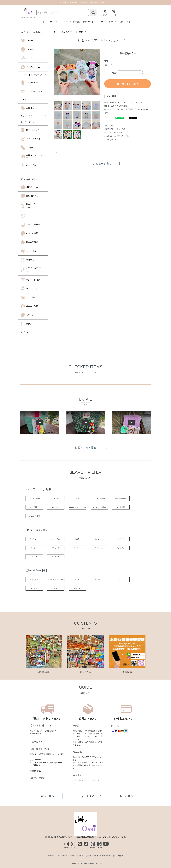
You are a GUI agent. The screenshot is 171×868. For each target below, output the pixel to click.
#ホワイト (34, 539)
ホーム (56, 32)
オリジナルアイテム (31, 270)
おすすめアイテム (90, 22)
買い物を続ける (110, 140)
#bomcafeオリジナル (78, 507)
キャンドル (28, 165)
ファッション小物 (31, 91)
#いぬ (56, 588)
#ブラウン (121, 548)
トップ (44, 22)
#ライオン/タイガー (56, 579)
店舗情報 (51, 856)
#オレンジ (99, 539)
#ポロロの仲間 (34, 516)
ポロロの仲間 (29, 306)
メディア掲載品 (30, 225)
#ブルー (78, 548)
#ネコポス (56, 507)
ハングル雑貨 (29, 233)
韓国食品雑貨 (29, 242)
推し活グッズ (27, 116)
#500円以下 (34, 507)
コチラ (91, 780)
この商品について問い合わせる (116, 136)
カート (114, 13)
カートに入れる (128, 84)
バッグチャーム (30, 67)
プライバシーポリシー (102, 856)
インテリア (28, 148)
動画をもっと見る (86, 448)
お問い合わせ (125, 22)
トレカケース (81, 32)
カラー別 (27, 315)
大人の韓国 (28, 298)
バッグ (26, 58)
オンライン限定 (30, 280)
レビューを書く (102, 164)
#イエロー (78, 539)
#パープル (99, 548)
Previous (57, 72)
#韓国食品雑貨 (121, 498)
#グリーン (56, 548)
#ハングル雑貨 (99, 498)
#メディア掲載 (34, 498)
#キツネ (78, 588)
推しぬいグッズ (27, 122)
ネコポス (27, 260)
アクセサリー (29, 82)
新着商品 (76, 22)
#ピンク (121, 539)
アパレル (27, 41)
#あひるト (34, 579)
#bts (78, 498)
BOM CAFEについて (108, 22)
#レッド (34, 548)
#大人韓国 (121, 507)
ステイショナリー (31, 130)
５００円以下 (29, 251)
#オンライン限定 (99, 507)
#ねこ (121, 579)
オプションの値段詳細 (113, 133)
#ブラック (56, 557)
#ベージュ (56, 539)
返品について (109, 126)
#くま (78, 579)
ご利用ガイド (105, 13)
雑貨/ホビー (29, 108)
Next (97, 72)
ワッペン (25, 100)
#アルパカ (99, 579)
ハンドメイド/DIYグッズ (31, 75)
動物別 (26, 324)
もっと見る (47, 796)
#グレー (34, 557)
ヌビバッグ (28, 49)
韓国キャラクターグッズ (31, 206)
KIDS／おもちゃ (31, 139)
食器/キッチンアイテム (31, 156)
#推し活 (56, 498)
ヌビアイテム (29, 187)
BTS (25, 216)
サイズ (32, 742)
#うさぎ (34, 588)
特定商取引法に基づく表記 (115, 129)
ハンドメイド (29, 289)
